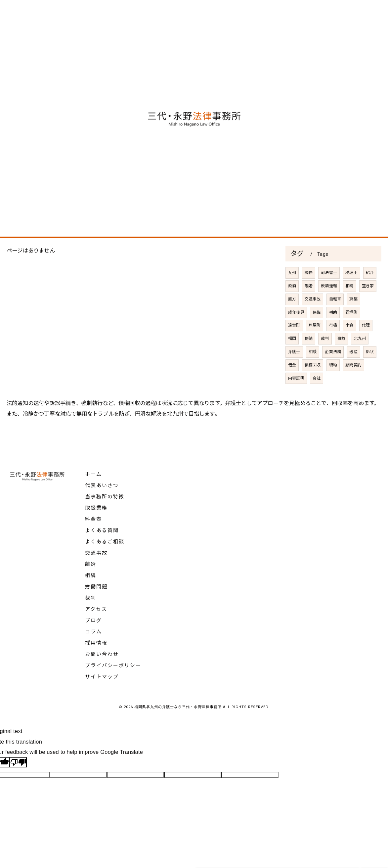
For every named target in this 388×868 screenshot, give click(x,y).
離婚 (309, 304)
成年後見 (296, 330)
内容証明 (296, 396)
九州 (292, 291)
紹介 (370, 291)
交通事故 (313, 317)
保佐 (317, 330)
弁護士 (294, 370)
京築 (354, 317)
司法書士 (329, 291)
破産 (354, 370)
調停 (309, 291)
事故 (341, 356)
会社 (317, 396)
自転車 (335, 317)
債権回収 (313, 383)
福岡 (292, 356)
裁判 (325, 356)
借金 (292, 383)
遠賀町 (294, 343)
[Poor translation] (18, 762)
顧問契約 (353, 383)
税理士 (351, 291)
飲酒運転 (329, 304)
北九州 (360, 356)
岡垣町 (351, 330)
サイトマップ (102, 677)
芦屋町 (315, 343)
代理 (366, 343)
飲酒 (292, 304)
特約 (333, 383)
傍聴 (309, 356)
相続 (349, 304)
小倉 (349, 343)
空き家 (368, 304)
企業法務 (333, 370)
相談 (313, 370)
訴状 (370, 370)
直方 (292, 317)
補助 (333, 330)
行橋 (333, 343)
